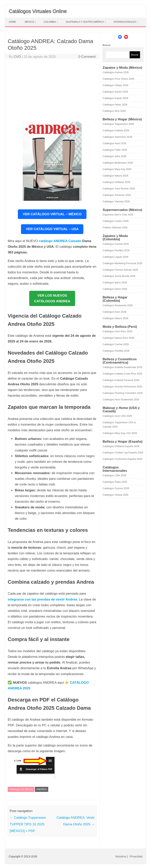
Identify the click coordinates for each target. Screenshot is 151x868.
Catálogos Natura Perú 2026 (118, 338)
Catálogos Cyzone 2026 (116, 488)
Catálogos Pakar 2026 (115, 105)
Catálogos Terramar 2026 (117, 195)
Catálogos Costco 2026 (116, 221)
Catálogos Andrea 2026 (116, 72)
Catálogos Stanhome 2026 (117, 137)
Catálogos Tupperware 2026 (118, 124)
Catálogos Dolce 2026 (115, 289)
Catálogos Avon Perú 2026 (117, 331)
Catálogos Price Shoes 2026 (118, 79)
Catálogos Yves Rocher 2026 (119, 189)
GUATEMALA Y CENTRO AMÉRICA (85, 22)
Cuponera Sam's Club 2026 (118, 215)
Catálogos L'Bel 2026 (114, 475)
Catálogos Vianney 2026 (116, 201)
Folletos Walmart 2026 (115, 227)
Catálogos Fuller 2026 (115, 150)
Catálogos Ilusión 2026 (115, 92)
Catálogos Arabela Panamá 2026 (121, 380)
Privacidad (136, 856)
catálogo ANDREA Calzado (60, 241)
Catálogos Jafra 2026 (114, 156)
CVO (17, 57)
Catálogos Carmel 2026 (116, 244)
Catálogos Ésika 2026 (115, 482)
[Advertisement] (52, 91)
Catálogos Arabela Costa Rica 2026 (122, 374)
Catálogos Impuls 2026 (115, 98)
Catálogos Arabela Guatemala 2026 (122, 367)
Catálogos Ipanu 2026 (115, 282)
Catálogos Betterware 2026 (118, 163)
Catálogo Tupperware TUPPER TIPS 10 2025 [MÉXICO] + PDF (28, 824)
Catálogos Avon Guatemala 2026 (121, 399)
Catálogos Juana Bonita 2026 (119, 276)
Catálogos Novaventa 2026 (118, 305)
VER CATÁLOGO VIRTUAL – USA (52, 229)
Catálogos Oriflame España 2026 (121, 446)
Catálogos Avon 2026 (114, 143)
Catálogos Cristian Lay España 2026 (123, 452)
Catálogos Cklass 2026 (115, 85)
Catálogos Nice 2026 (114, 111)
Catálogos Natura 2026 (115, 176)
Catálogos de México (21, 789)
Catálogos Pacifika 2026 (116, 250)
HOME (12, 22)
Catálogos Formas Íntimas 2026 (120, 270)
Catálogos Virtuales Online (38, 11)
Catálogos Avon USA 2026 (117, 416)
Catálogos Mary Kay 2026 (117, 169)
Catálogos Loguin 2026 (115, 257)
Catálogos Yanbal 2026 (115, 495)
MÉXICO (29, 22)
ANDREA (42, 789)
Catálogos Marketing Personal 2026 (122, 263)
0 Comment (87, 57)
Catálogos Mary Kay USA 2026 (120, 433)
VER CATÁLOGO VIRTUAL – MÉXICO (52, 214)
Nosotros (121, 856)
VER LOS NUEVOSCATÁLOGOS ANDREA (52, 298)
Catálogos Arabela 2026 (116, 130)
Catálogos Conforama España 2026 (122, 459)
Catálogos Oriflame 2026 (116, 182)
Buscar (106, 45)
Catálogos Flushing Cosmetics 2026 (123, 393)
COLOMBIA (50, 22)
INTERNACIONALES (125, 22)
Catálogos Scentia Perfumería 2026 (122, 387)
